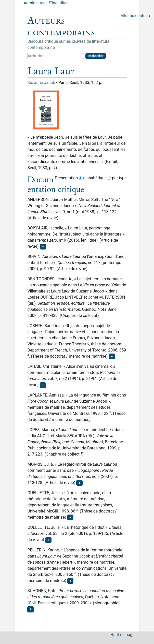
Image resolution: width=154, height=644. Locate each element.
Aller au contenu (135, 16)
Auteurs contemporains (61, 26)
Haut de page (123, 635)
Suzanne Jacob (41, 83)
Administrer (34, 3)
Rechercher (95, 56)
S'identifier (58, 3)
